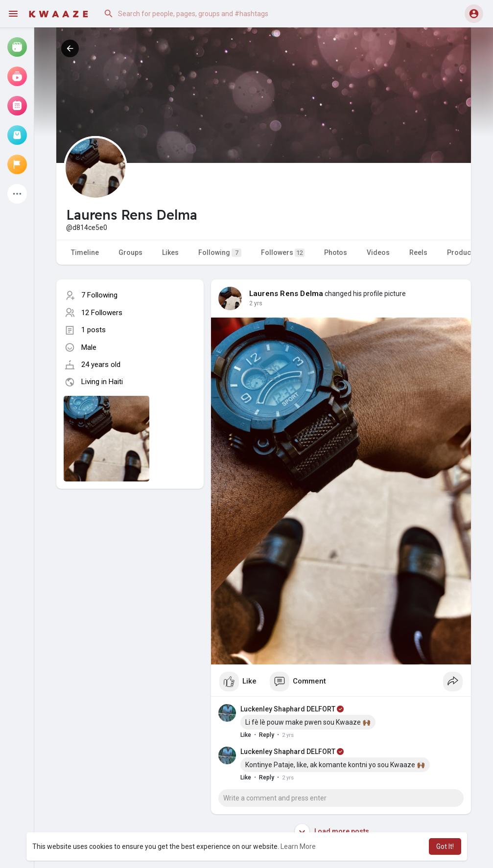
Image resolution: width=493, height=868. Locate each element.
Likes (170, 252)
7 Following (99, 295)
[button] (198, 14)
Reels (418, 252)
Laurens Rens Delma (286, 294)
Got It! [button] (445, 846)
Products (462, 252)
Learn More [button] (298, 846)
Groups (130, 252)
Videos (378, 252)
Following (220, 253)
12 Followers (102, 313)
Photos (336, 252)
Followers (283, 253)
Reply (267, 735)
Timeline (85, 252)
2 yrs (256, 303)
